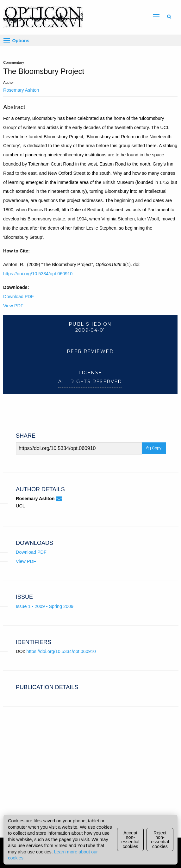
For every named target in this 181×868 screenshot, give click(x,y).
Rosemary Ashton (21, 90)
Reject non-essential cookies (160, 840)
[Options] (7, 41)
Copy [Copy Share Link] (154, 448)
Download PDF (19, 297)
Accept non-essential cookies (131, 840)
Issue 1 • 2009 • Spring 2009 (45, 606)
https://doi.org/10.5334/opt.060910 (38, 274)
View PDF (13, 306)
